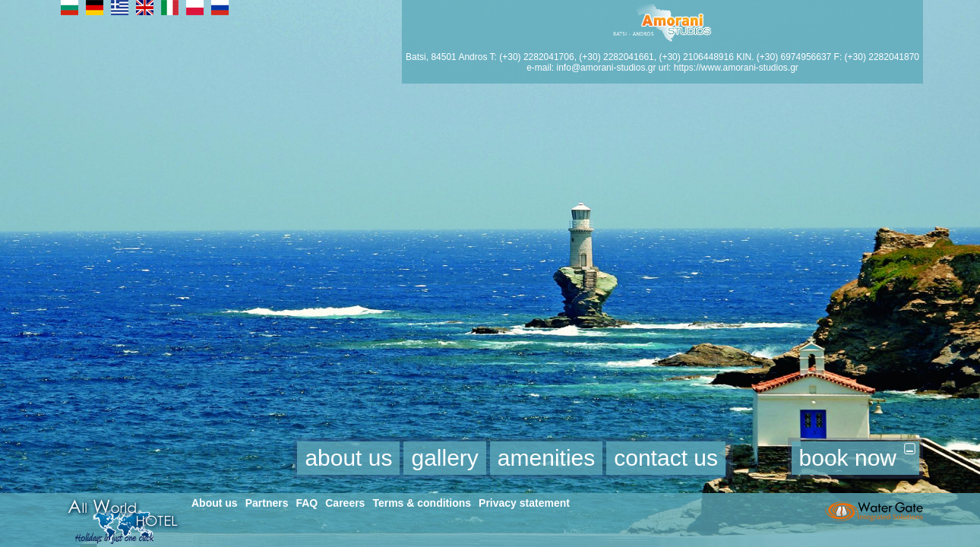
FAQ (307, 503)
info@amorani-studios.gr (607, 68)
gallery (444, 458)
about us (348, 458)
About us (215, 503)
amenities (546, 458)
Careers (345, 503)
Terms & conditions (422, 503)
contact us (666, 458)
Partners (267, 503)
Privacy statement (524, 503)
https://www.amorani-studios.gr (736, 68)
